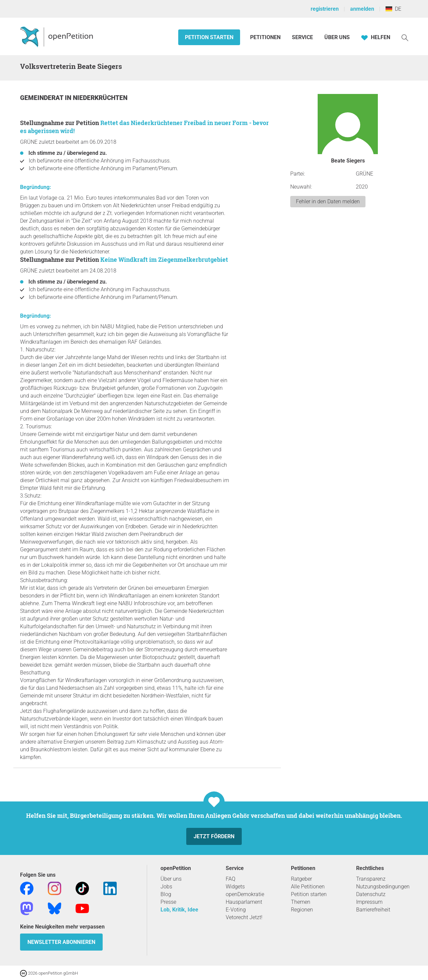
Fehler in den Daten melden (328, 201)
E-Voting (236, 910)
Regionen (302, 910)
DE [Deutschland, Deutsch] (393, 9)
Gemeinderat (42, 98)
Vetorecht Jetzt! (244, 917)
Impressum (369, 902)
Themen (301, 902)
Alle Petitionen (308, 887)
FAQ (231, 879)
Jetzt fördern (214, 836)
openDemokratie (245, 894)
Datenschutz (371, 894)
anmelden (362, 9)
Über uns (171, 879)
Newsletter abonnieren (61, 942)
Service (302, 37)
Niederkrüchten (100, 98)
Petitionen (266, 37)
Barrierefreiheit (373, 910)
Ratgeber (301, 879)
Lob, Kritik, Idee (179, 910)
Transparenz (371, 879)
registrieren (325, 9)
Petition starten (209, 37)
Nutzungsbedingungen (383, 887)
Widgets (235, 887)
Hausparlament (244, 902)
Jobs (166, 887)
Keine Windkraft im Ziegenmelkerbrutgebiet (164, 259)
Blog (166, 894)
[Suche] (405, 37)
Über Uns (337, 37)
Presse (168, 902)
